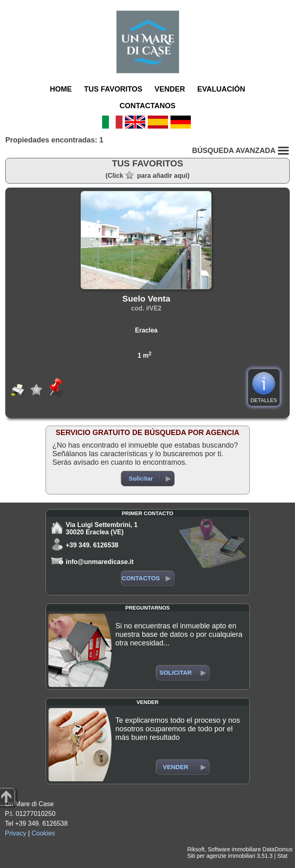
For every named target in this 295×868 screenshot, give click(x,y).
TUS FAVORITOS (113, 89)
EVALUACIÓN (221, 89)
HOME (61, 89)
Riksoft (196, 849)
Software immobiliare (234, 849)
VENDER (170, 89)
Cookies (44, 833)
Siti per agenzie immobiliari (221, 856)
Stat (282, 856)
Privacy (15, 833)
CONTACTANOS (147, 106)
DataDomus (278, 849)
